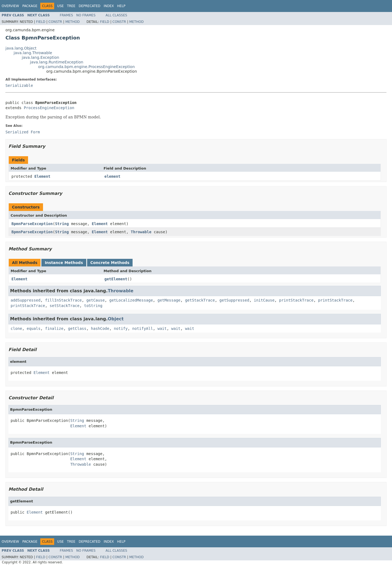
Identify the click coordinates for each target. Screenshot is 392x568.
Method (73, 22)
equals (34, 328)
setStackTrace (65, 306)
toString (93, 306)
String (62, 224)
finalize (54, 328)
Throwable (141, 232)
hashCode (100, 328)
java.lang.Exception (40, 57)
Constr (55, 22)
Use (60, 6)
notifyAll (143, 328)
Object (116, 319)
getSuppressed (234, 300)
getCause (95, 300)
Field (41, 22)
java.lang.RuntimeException (57, 62)
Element (42, 176)
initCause (264, 300)
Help (121, 6)
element (113, 176)
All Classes (116, 15)
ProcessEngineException (49, 108)
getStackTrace (200, 300)
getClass (77, 328)
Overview (10, 6)
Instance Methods (64, 263)
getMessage (169, 300)
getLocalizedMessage (131, 300)
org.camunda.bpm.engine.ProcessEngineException (86, 67)
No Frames (86, 15)
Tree (71, 6)
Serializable (19, 85)
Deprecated (90, 6)
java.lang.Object (21, 48)
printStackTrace (296, 300)
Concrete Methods (110, 263)
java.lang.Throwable (33, 53)
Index (109, 6)
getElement (116, 279)
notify (121, 328)
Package (30, 6)
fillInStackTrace (63, 300)
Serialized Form (23, 132)
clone (16, 328)
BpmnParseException (32, 224)
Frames (67, 15)
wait (162, 328)
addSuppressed (26, 300)
